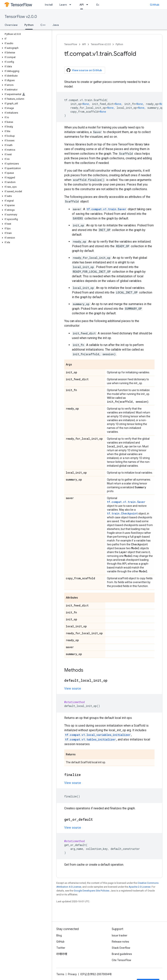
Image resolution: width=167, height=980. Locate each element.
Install (49, 5)
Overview (11, 25)
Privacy (72, 974)
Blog (59, 935)
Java (56, 25)
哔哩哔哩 (62, 954)
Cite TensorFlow (121, 960)
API (84, 44)
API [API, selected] (82, 5)
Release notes (120, 942)
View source (73, 689)
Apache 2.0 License (140, 887)
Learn (63, 5)
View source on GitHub (84, 70)
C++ (43, 25)
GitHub (155, 5)
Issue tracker (120, 935)
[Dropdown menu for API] (88, 5)
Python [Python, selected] (29, 25)
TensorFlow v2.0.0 (21, 17)
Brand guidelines (122, 954)
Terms (60, 974)
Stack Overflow (121, 948)
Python (119, 44)
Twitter (61, 948)
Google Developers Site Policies (91, 891)
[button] (25, 39)
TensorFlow (71, 44)
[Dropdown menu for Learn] (71, 5)
